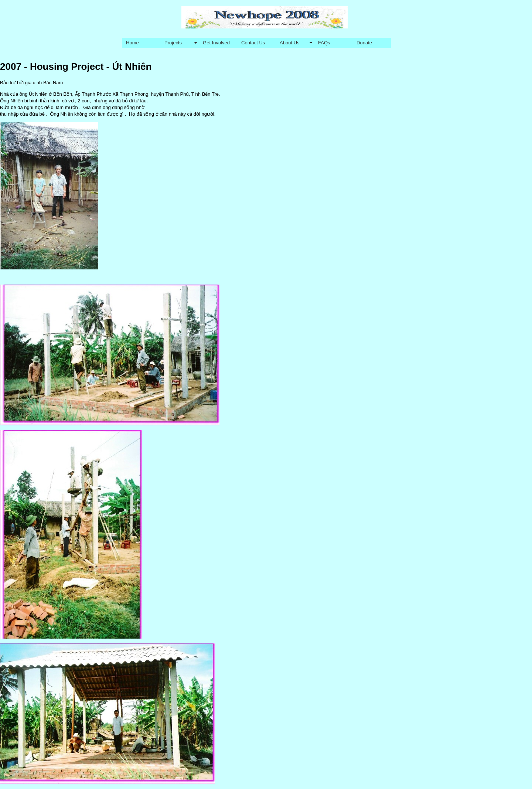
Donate (364, 43)
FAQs (324, 43)
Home (132, 43)
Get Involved (216, 43)
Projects (173, 43)
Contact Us (253, 43)
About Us (289, 43)
